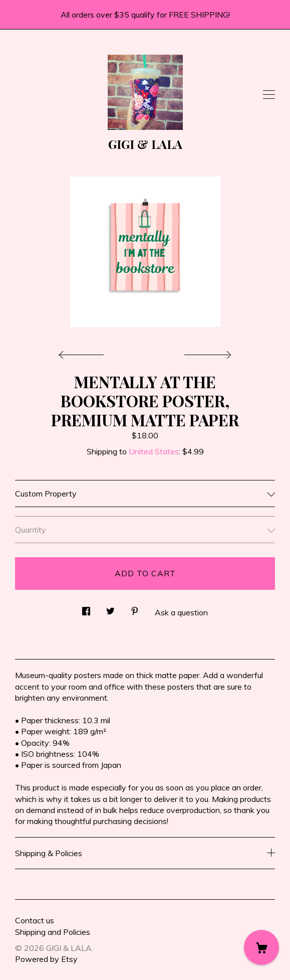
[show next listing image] (206, 352)
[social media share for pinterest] (135, 608)
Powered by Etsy (46, 959)
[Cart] (261, 947)
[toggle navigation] (269, 95)
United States (154, 451)
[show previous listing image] (84, 352)
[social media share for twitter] (110, 608)
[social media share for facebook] (86, 608)
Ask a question (181, 612)
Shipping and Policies (53, 932)
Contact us (35, 920)
